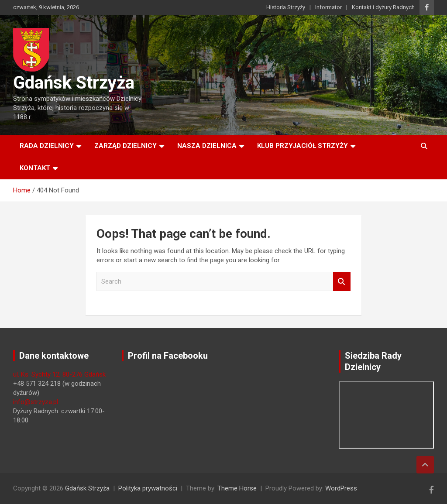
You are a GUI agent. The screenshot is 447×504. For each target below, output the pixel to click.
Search (342, 282)
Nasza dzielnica (207, 146)
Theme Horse (237, 488)
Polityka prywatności (148, 488)
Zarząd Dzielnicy (126, 146)
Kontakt (35, 168)
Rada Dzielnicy (47, 146)
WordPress (341, 488)
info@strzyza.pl (36, 402)
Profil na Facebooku (168, 356)
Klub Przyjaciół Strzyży (303, 146)
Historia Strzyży (286, 7)
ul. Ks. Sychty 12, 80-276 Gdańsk (59, 374)
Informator (328, 7)
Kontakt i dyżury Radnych (383, 7)
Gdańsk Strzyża (74, 83)
